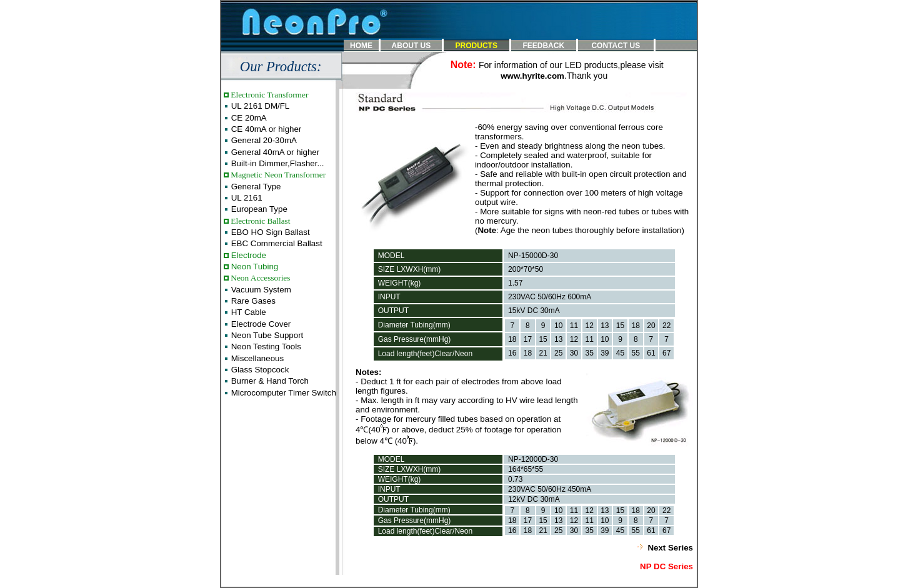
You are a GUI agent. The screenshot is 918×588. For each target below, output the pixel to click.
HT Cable (247, 312)
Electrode (247, 255)
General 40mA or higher (274, 152)
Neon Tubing (253, 267)
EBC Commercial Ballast (276, 243)
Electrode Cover (260, 324)
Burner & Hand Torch (269, 381)
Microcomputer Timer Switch (282, 393)
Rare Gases (252, 301)
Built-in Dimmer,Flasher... (277, 163)
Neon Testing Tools (265, 346)
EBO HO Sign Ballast (269, 232)
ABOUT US (412, 46)
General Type (255, 187)
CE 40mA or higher (265, 129)
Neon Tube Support (266, 335)
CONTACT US (616, 46)
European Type (258, 209)
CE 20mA (248, 118)
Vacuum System (260, 290)
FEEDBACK (543, 46)
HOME (361, 46)
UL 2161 (246, 198)
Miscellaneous (256, 358)
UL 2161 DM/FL (259, 106)
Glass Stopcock (259, 370)
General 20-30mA (263, 140)
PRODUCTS (476, 46)
